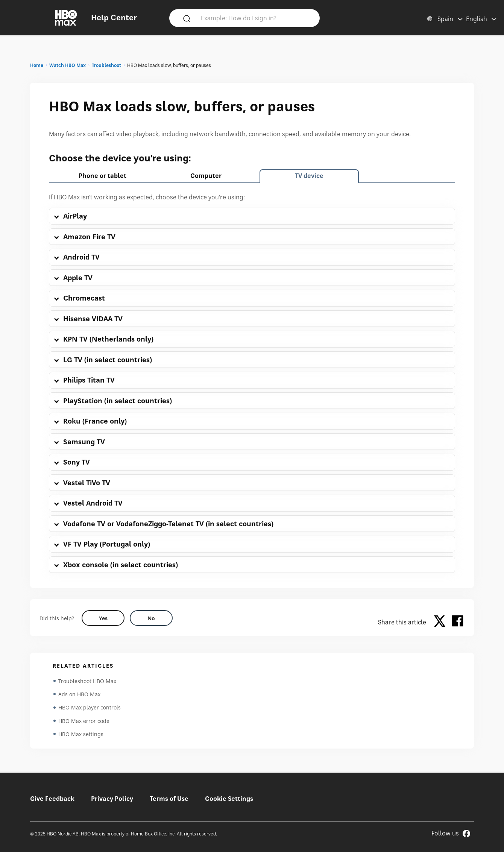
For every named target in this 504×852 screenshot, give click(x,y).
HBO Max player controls (90, 708)
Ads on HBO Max (79, 695)
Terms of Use (169, 799)
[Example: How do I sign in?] (255, 18)
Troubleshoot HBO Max (87, 681)
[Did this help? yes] (103, 618)
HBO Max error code (84, 722)
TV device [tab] (309, 176)
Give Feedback (52, 799)
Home (37, 65)
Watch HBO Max (68, 65)
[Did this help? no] (151, 618)
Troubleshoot (106, 65)
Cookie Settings (229, 799)
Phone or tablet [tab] (102, 176)
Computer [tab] (206, 176)
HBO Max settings (81, 735)
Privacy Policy (112, 799)
